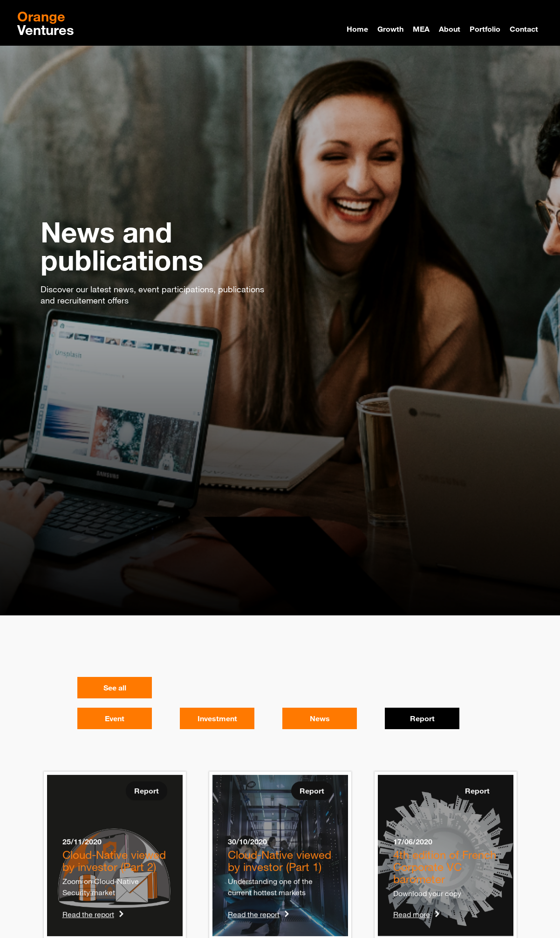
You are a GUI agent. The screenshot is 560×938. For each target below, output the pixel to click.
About (450, 29)
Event (115, 718)
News (320, 718)
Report (422, 718)
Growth (390, 29)
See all (115, 688)
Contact (524, 29)
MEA (421, 29)
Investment (217, 718)
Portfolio (485, 29)
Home (357, 29)
